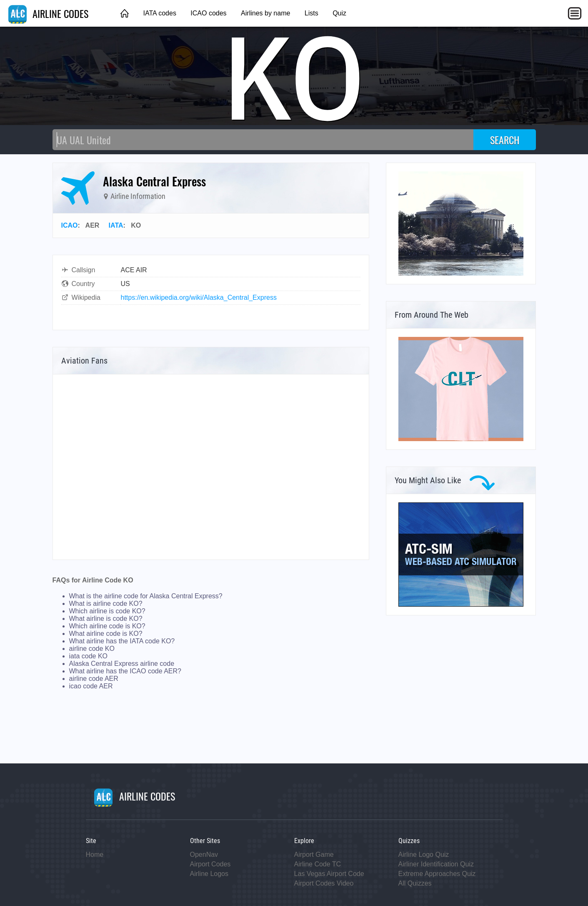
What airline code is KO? (106, 634)
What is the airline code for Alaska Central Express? (146, 596)
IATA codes (159, 13)
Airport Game (314, 855)
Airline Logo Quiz (424, 855)
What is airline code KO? (106, 604)
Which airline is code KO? (107, 611)
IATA (116, 225)
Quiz (339, 13)
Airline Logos (209, 874)
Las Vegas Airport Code (329, 874)
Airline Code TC (318, 864)
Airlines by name (265, 13)
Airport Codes (210, 864)
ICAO (70, 225)
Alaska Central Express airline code (122, 664)
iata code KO (89, 656)
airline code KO (92, 649)
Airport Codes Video (324, 883)
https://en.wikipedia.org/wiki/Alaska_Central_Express (199, 297)
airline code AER (94, 679)
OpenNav (204, 855)
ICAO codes (208, 13)
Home (95, 855)
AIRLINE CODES (48, 13)
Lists (312, 13)
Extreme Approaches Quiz (437, 874)
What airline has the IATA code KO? (122, 641)
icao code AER (91, 686)
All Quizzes (415, 883)
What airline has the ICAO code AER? (125, 671)
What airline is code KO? (106, 619)
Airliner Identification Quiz (436, 864)
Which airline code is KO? (107, 626)
